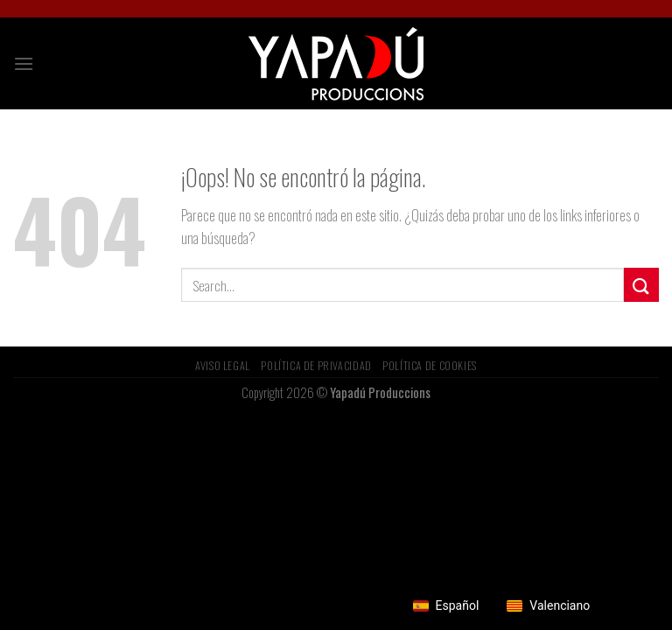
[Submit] (641, 285)
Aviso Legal (223, 365)
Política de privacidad (316, 365)
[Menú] (24, 63)
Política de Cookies (430, 365)
